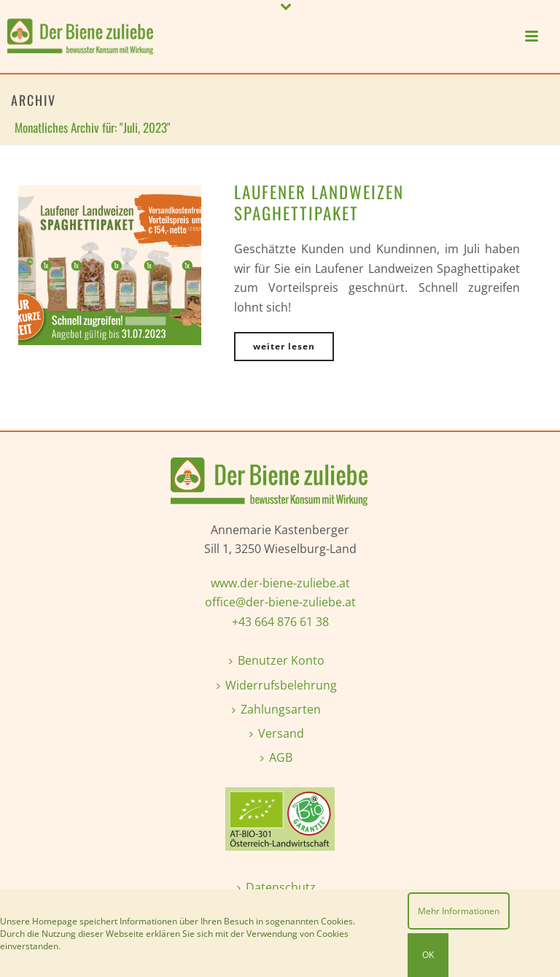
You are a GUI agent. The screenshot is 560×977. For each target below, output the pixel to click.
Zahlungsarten (276, 709)
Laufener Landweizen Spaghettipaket (319, 203)
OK (428, 955)
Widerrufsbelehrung (277, 685)
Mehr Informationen (459, 911)
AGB (276, 757)
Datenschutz (276, 887)
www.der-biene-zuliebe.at (280, 583)
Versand (277, 733)
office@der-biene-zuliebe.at (280, 602)
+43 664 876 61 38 (280, 622)
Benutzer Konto (277, 660)
